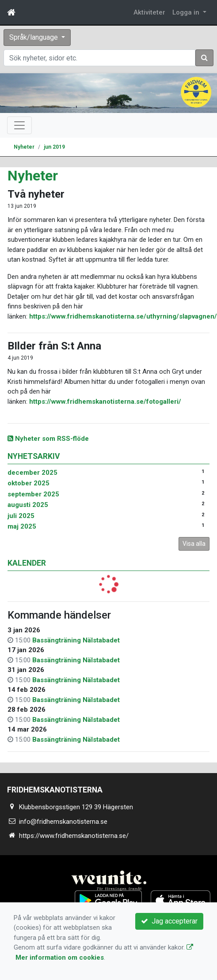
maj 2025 (22, 526)
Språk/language (34, 37)
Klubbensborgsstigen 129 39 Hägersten (76, 807)
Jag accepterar (169, 921)
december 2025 (32, 473)
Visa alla (194, 544)
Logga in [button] (187, 12)
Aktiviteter (149, 12)
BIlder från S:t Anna (54, 346)
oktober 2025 (29, 483)
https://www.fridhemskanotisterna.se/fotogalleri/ (105, 402)
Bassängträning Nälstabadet (76, 640)
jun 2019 (54, 147)
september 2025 (33, 494)
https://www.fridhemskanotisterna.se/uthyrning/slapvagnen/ (123, 316)
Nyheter (24, 147)
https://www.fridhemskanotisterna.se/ (74, 836)
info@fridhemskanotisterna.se (63, 822)
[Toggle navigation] (19, 125)
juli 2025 (21, 516)
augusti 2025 (28, 505)
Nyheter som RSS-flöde (48, 439)
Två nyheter (36, 194)
